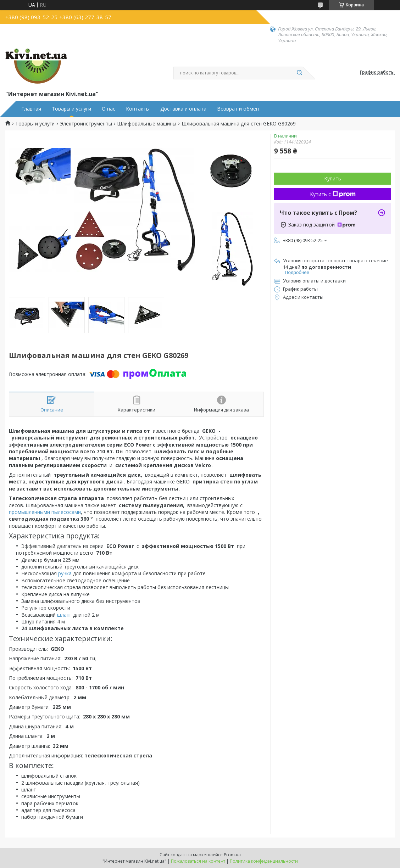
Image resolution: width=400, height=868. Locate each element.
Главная (31, 109)
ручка (65, 573)
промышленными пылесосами (45, 512)
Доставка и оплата (183, 109)
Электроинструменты (86, 124)
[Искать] (299, 73)
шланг (64, 615)
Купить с (333, 194)
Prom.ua (232, 855)
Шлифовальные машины (147, 124)
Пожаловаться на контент (198, 861)
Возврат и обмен (238, 109)
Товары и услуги (71, 109)
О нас (109, 109)
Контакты (138, 109)
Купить (333, 178)
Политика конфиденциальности (264, 861)
